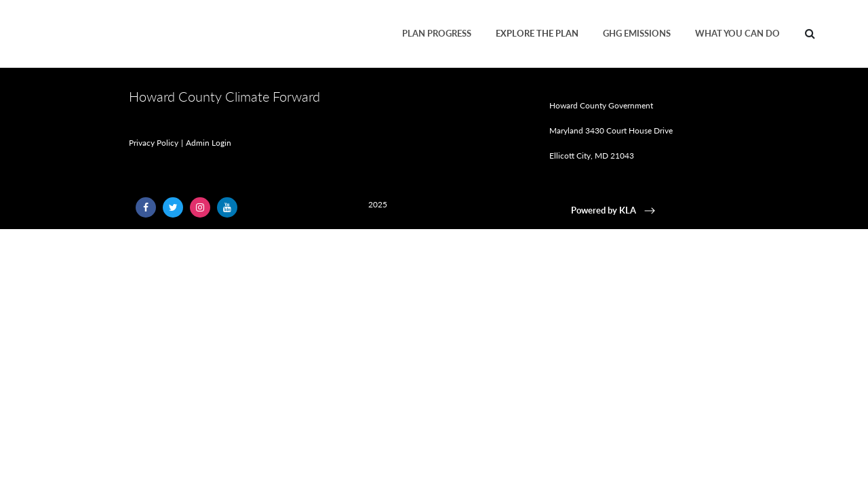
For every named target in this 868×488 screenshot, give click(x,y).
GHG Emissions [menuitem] (637, 33)
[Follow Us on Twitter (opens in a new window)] (173, 207)
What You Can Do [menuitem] (737, 33)
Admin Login (209, 143)
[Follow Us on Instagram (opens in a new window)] (200, 207)
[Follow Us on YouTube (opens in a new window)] (227, 207)
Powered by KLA (614, 210)
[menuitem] (810, 34)
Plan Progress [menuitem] (437, 33)
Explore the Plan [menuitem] (537, 33)
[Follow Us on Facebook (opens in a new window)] (146, 207)
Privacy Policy (154, 143)
